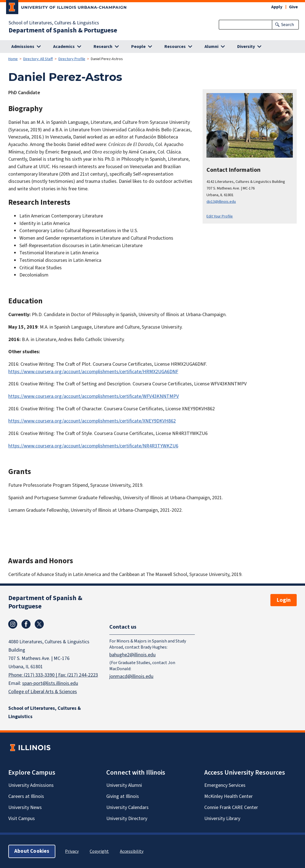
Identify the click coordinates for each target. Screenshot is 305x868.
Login (284, 600)
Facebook (26, 624)
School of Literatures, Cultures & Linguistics (54, 23)
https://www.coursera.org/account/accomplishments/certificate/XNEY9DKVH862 (92, 421)
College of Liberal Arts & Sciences (43, 692)
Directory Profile (72, 59)
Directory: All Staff (38, 59)
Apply (277, 7)
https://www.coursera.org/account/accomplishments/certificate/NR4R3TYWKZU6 (93, 446)
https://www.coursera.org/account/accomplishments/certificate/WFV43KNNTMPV (94, 396)
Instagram (13, 624)
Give (293, 7)
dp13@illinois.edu (221, 202)
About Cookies (32, 851)
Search (288, 25)
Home (13, 59)
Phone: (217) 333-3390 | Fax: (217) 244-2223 (53, 675)
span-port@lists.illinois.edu (50, 683)
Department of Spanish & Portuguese (63, 30)
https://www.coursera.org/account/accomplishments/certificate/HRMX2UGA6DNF (93, 372)
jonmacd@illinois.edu (131, 676)
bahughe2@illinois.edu (132, 655)
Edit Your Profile (220, 216)
